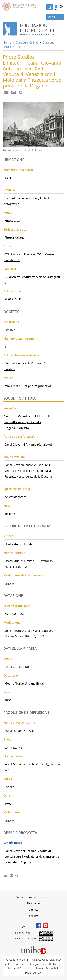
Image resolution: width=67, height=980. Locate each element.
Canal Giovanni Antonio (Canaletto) (28, 445)
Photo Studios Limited (19, 544)
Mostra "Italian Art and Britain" (26, 684)
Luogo (8, 659)
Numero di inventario (18, 170)
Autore (8, 536)
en (62, 6)
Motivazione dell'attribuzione (23, 575)
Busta (8, 246)
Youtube (46, 926)
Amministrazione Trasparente (34, 897)
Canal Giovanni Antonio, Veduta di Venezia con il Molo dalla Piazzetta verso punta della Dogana (32, 857)
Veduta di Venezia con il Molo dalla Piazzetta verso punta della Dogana (28, 422)
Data (7, 692)
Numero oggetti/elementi (21, 338)
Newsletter (34, 903)
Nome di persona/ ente (19, 723)
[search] (49, 7)
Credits (34, 916)
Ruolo (8, 739)
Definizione (11, 322)
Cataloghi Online (27, 42)
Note (7, 506)
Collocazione (12, 291)
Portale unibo (33, 947)
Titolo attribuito (14, 457)
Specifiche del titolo (17, 489)
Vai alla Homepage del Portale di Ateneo (19, 6)
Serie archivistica (15, 229)
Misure (8, 378)
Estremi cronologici (17, 606)
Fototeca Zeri (13, 221)
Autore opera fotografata (21, 436)
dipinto (24, 428)
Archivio (9, 190)
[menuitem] (33, 897)
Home (7, 42)
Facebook (39, 926)
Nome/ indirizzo (14, 553)
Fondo (8, 213)
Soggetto (10, 408)
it (56, 6)
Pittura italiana (14, 238)
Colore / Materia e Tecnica (21, 355)
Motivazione (12, 623)
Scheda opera (13, 843)
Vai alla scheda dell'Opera (24, 150)
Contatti (34, 910)
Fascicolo (10, 269)
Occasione (11, 675)
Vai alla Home (33, 29)
